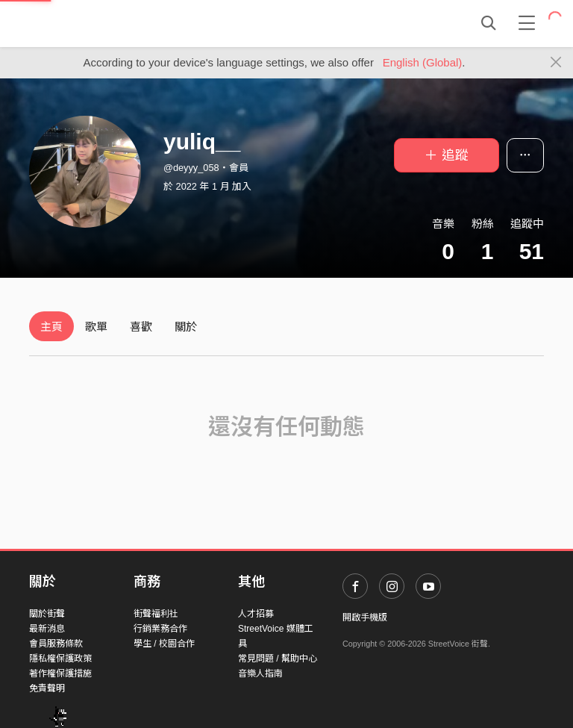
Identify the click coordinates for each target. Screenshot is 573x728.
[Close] (556, 63)
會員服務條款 (56, 644)
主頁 (51, 327)
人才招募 (256, 614)
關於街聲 (47, 614)
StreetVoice (91, 23)
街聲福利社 (156, 614)
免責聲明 (47, 688)
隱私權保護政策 (60, 659)
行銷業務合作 (160, 629)
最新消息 (47, 629)
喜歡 (141, 327)
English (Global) (423, 62)
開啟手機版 (365, 617)
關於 (186, 327)
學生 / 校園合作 (164, 644)
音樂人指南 (260, 673)
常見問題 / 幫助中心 (278, 659)
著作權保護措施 (60, 673)
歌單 (96, 327)
